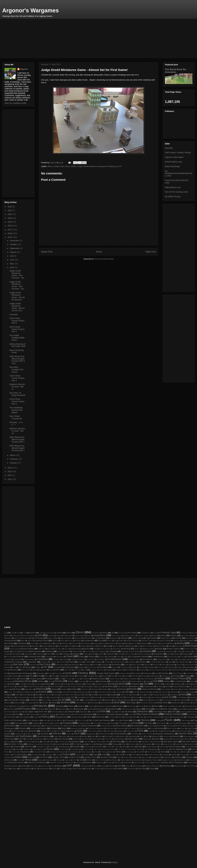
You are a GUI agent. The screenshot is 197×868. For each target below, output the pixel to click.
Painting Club (61, 717)
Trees (87, 755)
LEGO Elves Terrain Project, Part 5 (17, 321)
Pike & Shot (82, 720)
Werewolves (157, 763)
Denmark (156, 665)
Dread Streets (92, 667)
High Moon (29, 689)
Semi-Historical (44, 736)
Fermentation (190, 673)
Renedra (23, 728)
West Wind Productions (174, 762)
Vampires (127, 757)
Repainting (34, 728)
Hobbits (74, 689)
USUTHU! (44, 757)
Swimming (88, 747)
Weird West (138, 763)
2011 (10, 479)
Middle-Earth (162, 703)
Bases (172, 643)
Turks (127, 755)
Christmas (20, 657)
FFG (39, 676)
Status (67, 744)
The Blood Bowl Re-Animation (176, 71)
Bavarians (36, 646)
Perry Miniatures (33, 720)
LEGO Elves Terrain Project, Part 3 (17, 378)
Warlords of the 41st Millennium (61, 762)
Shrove (114, 736)
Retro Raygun (132, 728)
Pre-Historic (46, 723)
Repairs (43, 728)
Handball (188, 684)
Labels (31, 697)
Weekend (118, 763)
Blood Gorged (15, 649)
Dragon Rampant (67, 667)
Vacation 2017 (90, 757)
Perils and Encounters (13, 720)
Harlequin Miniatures (33, 687)
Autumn (49, 643)
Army (100, 641)
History (54, 689)
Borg (95, 649)
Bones (66, 649)
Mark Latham (182, 700)
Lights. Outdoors (156, 697)
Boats (50, 649)
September (15, 248)
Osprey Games (102, 714)
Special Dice (176, 739)
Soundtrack (85, 739)
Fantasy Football (125, 673)
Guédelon (135, 684)
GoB (155, 681)
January (14, 463)
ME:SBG (45, 703)
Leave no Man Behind (109, 697)
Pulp (136, 723)
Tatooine (163, 747)
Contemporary (115, 659)
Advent (155, 635)
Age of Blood (185, 636)
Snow (42, 739)
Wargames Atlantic (135, 760)
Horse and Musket (149, 689)
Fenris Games (178, 673)
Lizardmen (34, 700)
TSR (120, 755)
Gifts (127, 681)
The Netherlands (151, 749)
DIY (45, 667)
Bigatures (116, 646)
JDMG (74, 166)
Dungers (180, 667)
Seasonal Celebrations (165, 734)
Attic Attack (9, 643)
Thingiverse (24, 752)
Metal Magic (131, 703)
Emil (85, 670)
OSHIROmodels (79, 714)
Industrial (174, 692)
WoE (119, 766)
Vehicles (178, 757)
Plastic (169, 720)
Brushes (15, 651)
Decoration (116, 665)
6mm (148, 633)
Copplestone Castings (13, 662)
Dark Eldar (33, 665)
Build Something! (172, 166)
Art (115, 641)
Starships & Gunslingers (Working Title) (40, 744)
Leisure (129, 697)
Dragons (82, 667)
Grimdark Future (101, 684)
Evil (6, 673)
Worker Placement (152, 766)
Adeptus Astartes (130, 636)
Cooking (172, 659)
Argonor (24, 69)
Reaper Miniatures (107, 726)
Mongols (91, 706)
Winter (60, 766)
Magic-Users (97, 700)
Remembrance (190, 726)
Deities (127, 665)
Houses (23, 692)
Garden (41, 681)
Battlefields (17, 646)
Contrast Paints (134, 659)
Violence (67, 760)
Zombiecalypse (108, 769)
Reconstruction (137, 726)
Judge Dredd (82, 166)
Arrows (109, 641)
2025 (10, 207)
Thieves (14, 752)
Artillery (121, 641)
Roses (59, 731)
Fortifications (166, 676)
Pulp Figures (161, 723)
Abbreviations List (173, 187)
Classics (102, 657)
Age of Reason (66, 638)
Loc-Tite (45, 700)
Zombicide (98, 769)
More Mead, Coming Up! (16, 417)
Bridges (137, 649)
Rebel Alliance (121, 726)
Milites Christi (17, 706)
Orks (60, 714)
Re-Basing (79, 726)
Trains (15, 755)
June (12, 260)
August (13, 252)
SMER (21, 739)
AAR (40, 635)
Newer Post (47, 252)
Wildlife (24, 766)
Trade (192, 752)
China (169, 654)
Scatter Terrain (31, 734)
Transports (49, 755)
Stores (91, 744)
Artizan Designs (132, 641)
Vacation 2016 (74, 757)
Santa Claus (168, 731)
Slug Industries (189, 736)
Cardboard (40, 654)
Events (190, 670)
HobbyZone (85, 689)
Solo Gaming (63, 739)
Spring (37, 742)
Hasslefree (109, 686)
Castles (76, 654)
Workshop (166, 766)
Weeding (109, 763)
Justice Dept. (125, 695)
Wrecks (22, 769)
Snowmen (50, 739)
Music (71, 709)
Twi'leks (142, 755)
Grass (21, 684)
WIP (69, 765)
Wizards (103, 766)
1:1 (5, 633)
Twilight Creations (154, 755)
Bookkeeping (76, 649)
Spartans (167, 739)
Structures (132, 744)
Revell (153, 728)
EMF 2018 (77, 670)
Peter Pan (53, 720)
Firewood (80, 676)
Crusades (132, 662)
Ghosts (113, 681)
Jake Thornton (47, 695)
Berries (101, 646)
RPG (65, 731)
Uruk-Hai (32, 757)
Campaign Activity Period (131, 651)
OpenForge (184, 712)
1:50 (13, 633)
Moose (141, 706)
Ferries (6, 676)
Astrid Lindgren (188, 641)
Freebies (13, 679)
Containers (101, 659)
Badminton (112, 643)
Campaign (113, 651)
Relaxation (179, 726)
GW (145, 684)
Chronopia (49, 657)
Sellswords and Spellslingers (18, 736)
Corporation (32, 662)
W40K (89, 760)
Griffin (66, 684)
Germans (92, 681)
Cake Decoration (63, 651)
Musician (80, 709)
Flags (89, 676)
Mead (54, 703)
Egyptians (43, 670)
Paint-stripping (24, 717)
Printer (113, 723)
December (105, 665)
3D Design (122, 633)
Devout (7, 667)
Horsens (176, 689)
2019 (10, 222)
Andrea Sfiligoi (137, 638)
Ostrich (131, 714)
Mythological (100, 709)
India (154, 692)
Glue (142, 681)
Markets (7, 703)
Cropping (98, 662)
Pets (61, 720)
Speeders (186, 739)
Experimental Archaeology (22, 673)
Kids (183, 694)
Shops (107, 736)
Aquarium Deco (41, 641)
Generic (71, 681)
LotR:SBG (75, 700)
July (12, 256)
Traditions (7, 755)
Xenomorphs (44, 768)
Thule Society (86, 752)
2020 (10, 218)
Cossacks (44, 662)
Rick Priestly (172, 728)
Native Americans (127, 709)
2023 (10, 210)
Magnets (108, 700)
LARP (72, 697)
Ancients (124, 638)
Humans (42, 692)
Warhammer (181, 760)
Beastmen (61, 646)
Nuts (63, 712)
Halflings (168, 684)
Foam (113, 676)
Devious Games (190, 665)
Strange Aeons (102, 744)
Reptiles (54, 728)
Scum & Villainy (147, 734)
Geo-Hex (82, 681)
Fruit (61, 679)
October (14, 244)
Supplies (7, 747)
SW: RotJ (52, 747)
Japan (79, 695)
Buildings (49, 651)
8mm (155, 633)
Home (99, 252)
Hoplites (114, 689)
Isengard (8, 695)
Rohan (34, 731)
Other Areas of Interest (147, 714)
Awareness (66, 643)
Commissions (29, 659)
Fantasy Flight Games (106, 673)
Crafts (71, 662)
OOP (174, 712)
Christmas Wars (35, 657)
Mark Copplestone (168, 700)
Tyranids (165, 755)
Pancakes (112, 717)
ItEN (37, 695)
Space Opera (133, 739)
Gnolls (148, 681)
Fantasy (83, 673)
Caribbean (66, 654)
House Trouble (13, 692)
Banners (134, 643)
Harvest (86, 687)
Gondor (183, 681)
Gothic (12, 684)
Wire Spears (85, 766)
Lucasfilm (87, 700)
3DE (143, 633)
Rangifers (70, 726)
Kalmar (134, 695)
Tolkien (118, 752)
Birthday (131, 646)
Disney (28, 667)
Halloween (178, 684)
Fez (31, 676)
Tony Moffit (140, 752)
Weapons (99, 762)
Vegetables (156, 757)
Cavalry (100, 654)
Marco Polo (155, 700)
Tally (140, 747)
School (69, 734)
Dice (14, 667)
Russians (120, 731)
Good (193, 681)
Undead (18, 757)
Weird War (127, 762)
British (160, 649)
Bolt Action (58, 649)
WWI (29, 768)
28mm (50, 166)
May (12, 264)
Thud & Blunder (73, 752)
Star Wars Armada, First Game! (16, 370)
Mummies (52, 709)
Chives (195, 654)
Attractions (22, 643)
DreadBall (104, 667)
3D (113, 633)
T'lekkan (117, 747)
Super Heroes (168, 744)
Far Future (137, 673)
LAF (37, 697)
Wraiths (14, 768)
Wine (53, 766)
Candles (179, 651)
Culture (163, 662)
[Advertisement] (89, 38)
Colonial (190, 657)
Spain (157, 739)
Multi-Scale (40, 709)
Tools (163, 752)
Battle (9, 646)
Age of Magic (53, 638)
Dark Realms (60, 665)
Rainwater (194, 723)
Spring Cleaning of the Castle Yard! (18, 345)
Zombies (119, 768)
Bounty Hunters (105, 649)
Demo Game (136, 665)
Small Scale (9, 739)
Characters (158, 654)
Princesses (104, 723)
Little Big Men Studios (16, 700)
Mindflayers (27, 706)
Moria (156, 706)
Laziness (96, 697)
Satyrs (193, 731)
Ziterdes (88, 768)
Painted (36, 717)
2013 (10, 472)
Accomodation (80, 636)
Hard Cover (10, 687)
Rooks (52, 731)
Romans (44, 731)
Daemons (7, 665)
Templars (27, 749)
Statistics (59, 744)
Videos (20, 760)
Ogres (113, 712)
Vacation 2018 (106, 757)
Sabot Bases (131, 731)
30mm (105, 633)
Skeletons (156, 736)
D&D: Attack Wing (182, 662)
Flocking (96, 676)
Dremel (115, 667)
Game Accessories (147, 679)
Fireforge (71, 676)
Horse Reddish (166, 689)
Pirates (125, 720)
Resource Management (96, 728)
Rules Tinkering (93, 731)
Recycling (151, 726)
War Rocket (113, 760)
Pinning (117, 720)
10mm (33, 633)
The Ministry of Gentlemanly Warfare (130, 749)
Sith (147, 736)
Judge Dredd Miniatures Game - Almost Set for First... (17, 307)
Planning (145, 720)
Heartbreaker (149, 686)
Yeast (67, 769)
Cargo (57, 654)
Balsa (127, 643)
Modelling (60, 706)
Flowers (105, 676)
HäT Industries (123, 686)
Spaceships (147, 739)
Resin (64, 728)
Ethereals (143, 670)
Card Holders (16, 654)
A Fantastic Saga (168, 633)
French (22, 679)
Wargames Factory (151, 760)
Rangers (38, 726)
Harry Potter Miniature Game (72, 687)
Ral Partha (11, 726)
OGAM (102, 711)
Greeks (47, 684)
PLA (134, 720)
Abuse (58, 636)
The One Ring (165, 749)
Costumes (54, 662)
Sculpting (135, 734)
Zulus (152, 768)
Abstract (51, 636)
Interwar (183, 692)
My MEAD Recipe (173, 196)
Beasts (70, 646)
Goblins (167, 681)
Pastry (141, 717)
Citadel (56, 166)
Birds (123, 646)
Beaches (45, 646)
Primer (96, 723)
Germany (103, 681)
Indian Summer (163, 692)
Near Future (168, 709)
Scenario (45, 734)
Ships (93, 736)
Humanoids (32, 692)
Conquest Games (78, 659)
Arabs (63, 641)
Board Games (28, 649)
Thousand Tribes (40, 752)
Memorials (94, 703)
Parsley (127, 717)
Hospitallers (185, 689)
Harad (195, 684)
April (12, 267)
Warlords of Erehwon (37, 762)
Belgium (92, 646)
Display (38, 667)
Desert (164, 665)
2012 (10, 475)
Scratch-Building (120, 734)
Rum (102, 731)
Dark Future (65, 166)
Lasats (80, 697)
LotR (63, 700)
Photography (70, 720)
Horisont (123, 689)
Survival (17, 747)
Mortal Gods (167, 706)
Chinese (177, 654)
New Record (8, 712)
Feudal (23, 676)
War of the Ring (101, 760)
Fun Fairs (69, 679)
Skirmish (176, 736)
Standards (75, 742)
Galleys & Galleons (130, 679)
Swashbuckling (64, 747)
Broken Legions (173, 649)
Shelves (64, 736)
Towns (179, 752)
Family (68, 673)
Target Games (152, 747)
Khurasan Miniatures (160, 695)
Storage (82, 744)
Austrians (41, 643)
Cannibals (188, 651)
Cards (49, 654)
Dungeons (171, 667)
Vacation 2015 (58, 757)
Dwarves (14, 670)
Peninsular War (178, 717)
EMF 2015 (68, 670)
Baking (120, 643)
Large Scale (64, 697)
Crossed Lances (119, 662)
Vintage (59, 760)
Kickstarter (174, 695)
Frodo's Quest (35, 679)
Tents (42, 749)
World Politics (190, 766)
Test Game (87, 749)
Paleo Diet (100, 717)
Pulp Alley (148, 723)
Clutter (126, 657)
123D (41, 633)
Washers (88, 762)
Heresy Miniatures (180, 686)
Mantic (136, 700)
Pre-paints (56, 723)
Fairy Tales (59, 673)
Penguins (166, 717)
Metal (117, 702)
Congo (65, 659)
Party (134, 717)
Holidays (104, 689)
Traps (58, 755)
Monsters (119, 706)
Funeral (77, 679)
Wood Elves (137, 766)
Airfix (96, 638)
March (13, 455)
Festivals (15, 676)
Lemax (136, 697)
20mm (69, 633)
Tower (172, 752)
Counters (63, 662)
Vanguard (136, 757)
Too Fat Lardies (153, 752)
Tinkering (104, 752)
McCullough (29, 703)
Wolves (128, 766)
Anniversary (190, 638)
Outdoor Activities (173, 714)
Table (124, 747)
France (187, 676)
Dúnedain (151, 667)
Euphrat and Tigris (178, 670)
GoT (6, 684)
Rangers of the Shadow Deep (54, 726)
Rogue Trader (16, 731)
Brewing (127, 649)
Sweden (77, 747)
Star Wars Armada (132, 742)
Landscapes (53, 697)
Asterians (177, 641)
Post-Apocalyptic (21, 723)
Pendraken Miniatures (153, 717)
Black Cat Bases (148, 646)
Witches (94, 766)
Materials (17, 703)
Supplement (191, 744)
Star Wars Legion (171, 742)
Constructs (91, 659)
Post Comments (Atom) (104, 259)
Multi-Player (11, 709)
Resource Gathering (78, 728)
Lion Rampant (182, 697)
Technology (8, 749)
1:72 (24, 633)
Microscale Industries (147, 703)
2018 (10, 226)
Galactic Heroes (115, 679)
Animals (178, 638)
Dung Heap (161, 667)
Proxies (128, 723)
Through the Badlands (58, 752)
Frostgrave (50, 679)
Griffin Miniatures (76, 684)
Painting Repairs (77, 717)
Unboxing (183, 755)
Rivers (183, 728)
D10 (193, 662)
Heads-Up (135, 686)
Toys (185, 752)
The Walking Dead (180, 749)
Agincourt (78, 638)
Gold (176, 681)
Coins (182, 657)
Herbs (168, 686)
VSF (75, 760)
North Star (43, 712)
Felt (157, 673)
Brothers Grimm (189, 649)
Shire (100, 736)
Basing (180, 643)
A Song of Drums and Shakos (23, 635)
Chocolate (10, 657)
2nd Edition (96, 633)
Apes (23, 641)
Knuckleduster (22, 697)
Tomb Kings (130, 752)
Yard (61, 769)
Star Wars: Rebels (190, 742)
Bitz (138, 646)
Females (165, 673)
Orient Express (50, 714)
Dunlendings (190, 667)
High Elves (16, 689)
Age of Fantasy (37, 638)
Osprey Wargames (117, 714)
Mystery (90, 709)
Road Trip (191, 728)
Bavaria (26, 646)
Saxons (7, 734)
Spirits (9, 742)
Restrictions (121, 728)
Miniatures (93, 166)
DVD (6, 670)
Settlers (56, 736)
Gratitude (29, 684)
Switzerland (98, 747)
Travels (66, 754)
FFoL (47, 676)
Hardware (20, 686)
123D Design (50, 633)
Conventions (148, 659)
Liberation (145, 697)
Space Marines (119, 739)
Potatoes (36, 723)
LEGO (121, 697)
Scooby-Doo (91, 734)
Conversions (162, 659)
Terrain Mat (64, 749)
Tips (111, 752)
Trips (95, 755)
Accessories (68, 635)
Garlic (50, 681)
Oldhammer (142, 711)
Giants (120, 681)
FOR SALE (135, 676)
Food (127, 676)
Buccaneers (36, 651)
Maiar (116, 700)
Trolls (104, 755)
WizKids (111, 766)
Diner (21, 667)
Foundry (176, 676)
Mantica (146, 700)
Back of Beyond (86, 643)
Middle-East (176, 703)
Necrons (180, 709)
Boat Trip (41, 649)
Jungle (113, 695)
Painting (45, 717)
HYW (92, 692)
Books (87, 649)
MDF (37, 703)
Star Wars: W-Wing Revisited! (17, 394)
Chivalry (186, 654)
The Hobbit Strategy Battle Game (17, 338)
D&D (170, 662)
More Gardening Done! (17, 351)
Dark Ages (18, 664)
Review (160, 728)
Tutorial (134, 755)
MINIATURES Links (174, 162)
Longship (54, 700)
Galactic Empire (99, 679)
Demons (147, 665)
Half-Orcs (157, 684)
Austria (33, 643)
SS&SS (52, 742)
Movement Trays (191, 706)
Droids (134, 667)
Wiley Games (34, 766)
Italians (25, 695)
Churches (60, 657)
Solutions (76, 739)
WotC (6, 768)
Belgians (84, 646)
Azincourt (75, 643)
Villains (40, 760)
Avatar (57, 643)
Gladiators (134, 681)
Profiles (121, 723)
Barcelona (164, 643)
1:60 (18, 633)
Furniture (86, 679)
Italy (31, 695)
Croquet (107, 662)
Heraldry (159, 686)
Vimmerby (49, 760)
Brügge (7, 651)
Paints (89, 717)
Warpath (79, 763)
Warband (124, 760)
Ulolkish (174, 755)
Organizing (33, 714)
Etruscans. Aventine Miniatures (158, 670)
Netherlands (190, 709)
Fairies (50, 673)
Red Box (160, 726)
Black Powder (161, 646)
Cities (82, 657)
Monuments (132, 706)
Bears (53, 646)
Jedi (93, 695)
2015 (10, 237)
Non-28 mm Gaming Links (176, 192)
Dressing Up (125, 667)
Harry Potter (55, 686)
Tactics (132, 747)
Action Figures (117, 636)
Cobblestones (158, 657)
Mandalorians (126, 700)
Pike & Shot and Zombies (99, 720)
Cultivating (154, 662)
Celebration (110, 654)
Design (171, 665)
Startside (169, 148)
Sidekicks (122, 736)
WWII (35, 769)
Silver (142, 736)
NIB (33, 712)
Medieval (65, 702)
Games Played (178, 678)
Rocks (6, 731)
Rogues (26, 731)
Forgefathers (155, 676)
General (59, 681)
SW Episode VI (42, 747)
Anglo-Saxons (166, 638)
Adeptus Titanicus (144, 636)
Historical (40, 689)
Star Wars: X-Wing (16, 744)
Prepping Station (84, 723)
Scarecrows (19, 734)
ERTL (128, 670)
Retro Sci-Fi (143, 728)
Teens (18, 749)
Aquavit (55, 641)
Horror (134, 689)
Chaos (120, 654)
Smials (35, 739)
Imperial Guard (144, 692)
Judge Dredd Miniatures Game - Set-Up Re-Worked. (17, 296)
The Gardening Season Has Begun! (16, 410)
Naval (148, 709)
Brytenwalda (25, 651)
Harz (93, 687)
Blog (170, 646)
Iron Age (191, 692)
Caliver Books (78, 651)
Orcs (17, 714)
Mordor (149, 706)
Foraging (144, 676)
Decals (96, 665)
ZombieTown (131, 769)
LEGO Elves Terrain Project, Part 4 (17, 329)
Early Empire (26, 670)
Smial (28, 739)
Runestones (110, 731)
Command (17, 659)
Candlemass (170, 651)
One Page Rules (160, 712)
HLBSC (64, 689)
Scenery (57, 734)
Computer (56, 659)
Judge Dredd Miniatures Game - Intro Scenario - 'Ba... (17, 274)
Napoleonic (113, 709)
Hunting (56, 692)
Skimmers (166, 736)
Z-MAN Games (77, 768)
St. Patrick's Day (63, 742)
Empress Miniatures (97, 670)
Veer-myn (145, 757)
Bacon (103, 643)
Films (54, 676)
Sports (16, 742)
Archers (70, 641)
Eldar (51, 670)
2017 (10, 230)
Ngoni (27, 712)
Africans (173, 635)
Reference (170, 726)
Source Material (97, 739)
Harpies (45, 687)
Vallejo (119, 757)
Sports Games (27, 742)
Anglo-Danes (151, 638)
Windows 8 (45, 766)
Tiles (96, 752)
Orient (41, 714)
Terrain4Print (76, 749)
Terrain (50, 749)
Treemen (79, 755)
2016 (10, 233)
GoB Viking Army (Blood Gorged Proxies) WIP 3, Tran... (17, 360)
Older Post (151, 252)
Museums (62, 709)
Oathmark (71, 712)
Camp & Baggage (100, 651)
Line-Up (168, 697)
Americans (114, 638)
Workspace (179, 766)
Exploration (41, 673)
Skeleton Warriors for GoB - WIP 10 (17, 431)
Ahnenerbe (88, 638)
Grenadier (58, 684)
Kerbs (142, 695)
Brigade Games (148, 649)
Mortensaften (178, 706)
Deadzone (86, 665)
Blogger (114, 862)
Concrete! (14, 314)
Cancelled (160, 651)
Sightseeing (132, 736)
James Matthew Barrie (67, 695)
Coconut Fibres (173, 657)
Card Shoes (29, 654)
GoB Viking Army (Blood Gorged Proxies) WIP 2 (17, 439)
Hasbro (100, 687)
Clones (119, 657)
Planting (159, 720)
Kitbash (12, 697)
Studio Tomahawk (145, 744)
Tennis (35, 749)
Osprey (89, 714)
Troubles (113, 755)
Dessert (179, 665)
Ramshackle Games (26, 726)
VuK (81, 760)
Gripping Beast (118, 684)
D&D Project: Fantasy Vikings (178, 153)
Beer (76, 646)
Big (107, 646)
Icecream (119, 692)
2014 (10, 468)
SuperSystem (180, 744)
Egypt (35, 670)
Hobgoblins (95, 689)
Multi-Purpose (24, 709)
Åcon (89, 635)
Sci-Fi (119, 166)
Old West (128, 712)
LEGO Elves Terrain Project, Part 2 (17, 401)
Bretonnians (117, 649)
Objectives (84, 712)
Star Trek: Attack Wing (102, 742)
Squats (45, 742)
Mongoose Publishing (107, 166)
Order (25, 714)
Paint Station (11, 717)
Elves (58, 670)
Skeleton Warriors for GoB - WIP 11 (17, 387)
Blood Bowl (179, 646)
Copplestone (190, 659)
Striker (124, 744)
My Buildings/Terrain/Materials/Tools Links (179, 173)
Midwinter (187, 703)
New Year (18, 712)
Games (161, 678)
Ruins (72, 731)
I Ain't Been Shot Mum (106, 692)
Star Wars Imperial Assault (151, 742)
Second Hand (185, 734)
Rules (80, 731)
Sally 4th (158, 731)
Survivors (28, 747)
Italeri (18, 695)
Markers (192, 700)
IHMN (127, 692)
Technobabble (190, 747)
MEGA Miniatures (82, 703)
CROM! (88, 662)
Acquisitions (100, 635)
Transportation (37, 755)
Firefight (62, 676)
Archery (78, 641)
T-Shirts (109, 747)
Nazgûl (157, 709)
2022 (10, 214)
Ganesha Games (23, 681)
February (14, 459)
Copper (180, 659)
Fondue (120, 676)
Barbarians (143, 643)
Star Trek (87, 742)
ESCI (134, 670)
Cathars (86, 654)
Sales (150, 731)
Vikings (28, 760)
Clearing (110, 657)
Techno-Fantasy (175, 747)
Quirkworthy (183, 723)
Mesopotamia (106, 703)
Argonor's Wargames (30, 10)
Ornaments (67, 714)
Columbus (8, 659)
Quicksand (172, 723)
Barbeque (154, 643)
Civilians (91, 657)
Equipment (119, 670)
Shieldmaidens (74, 736)
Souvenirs (108, 739)
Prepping (67, 723)
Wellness (148, 763)
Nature (139, 709)
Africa (163, 635)
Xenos (54, 768)
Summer (158, 744)
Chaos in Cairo (129, 654)
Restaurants (110, 728)
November (15, 241)
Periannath (190, 717)
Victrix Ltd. (9, 760)
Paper (120, 717)
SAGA (140, 731)
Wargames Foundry (168, 760)
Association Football (163, 641)
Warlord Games (17, 762)
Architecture (89, 641)
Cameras (89, 651)
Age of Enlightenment (22, 638)
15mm (59, 633)
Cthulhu (143, 662)
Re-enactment (91, 726)
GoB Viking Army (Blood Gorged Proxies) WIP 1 (17, 448)
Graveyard (38, 684)
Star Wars (117, 742)
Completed (42, 659)
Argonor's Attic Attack (174, 157)
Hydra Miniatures (68, 692)
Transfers (24, 755)
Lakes (45, 697)
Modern (81, 706)
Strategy (115, 744)
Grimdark (89, 684)
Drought (142, 667)
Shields (85, 736)
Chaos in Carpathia (144, 654)
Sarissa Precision (181, 731)
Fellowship (148, 673)
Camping (147, 651)
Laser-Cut (88, 697)
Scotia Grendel (104, 734)
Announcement (10, 641)
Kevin (148, 695)
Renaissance (9, 728)
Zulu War (142, 768)
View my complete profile (15, 103)
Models (71, 706)
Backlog (96, 643)
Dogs (56, 667)
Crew (80, 662)
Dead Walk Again (73, 665)
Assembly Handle (147, 641)
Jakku (56, 695)
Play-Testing (186, 720)
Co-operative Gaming (139, 657)
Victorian (190, 757)
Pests (45, 720)
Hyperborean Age (82, 692)
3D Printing (132, 633)
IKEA (135, 692)
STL (75, 744)
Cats (93, 654)
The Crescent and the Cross (104, 749)
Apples (30, 641)
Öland (120, 712)
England (109, 670)
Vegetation (168, 757)
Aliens (103, 638)
